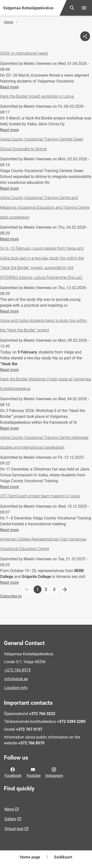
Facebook (13, 772)
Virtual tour (14, 829)
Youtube (33, 772)
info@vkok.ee (16, 679)
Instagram (54, 772)
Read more (9, 87)
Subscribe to (11, 596)
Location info (16, 688)
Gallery (10, 819)
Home (8, 22)
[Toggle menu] (84, 8)
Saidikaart (63, 857)
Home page (30, 857)
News (9, 809)
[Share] (85, 36)
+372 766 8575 (18, 670)
